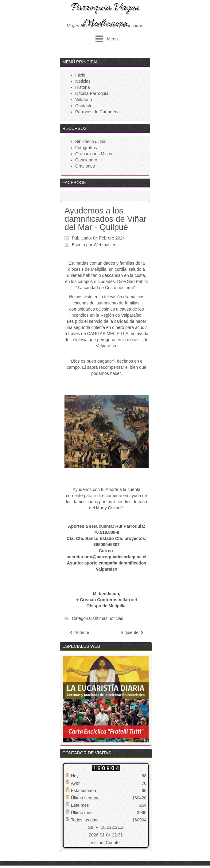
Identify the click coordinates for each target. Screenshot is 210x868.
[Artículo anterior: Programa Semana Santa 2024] (79, 633)
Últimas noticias (108, 618)
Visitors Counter (106, 843)
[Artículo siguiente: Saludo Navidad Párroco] (132, 633)
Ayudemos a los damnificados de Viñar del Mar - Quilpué (105, 219)
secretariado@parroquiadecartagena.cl (107, 557)
